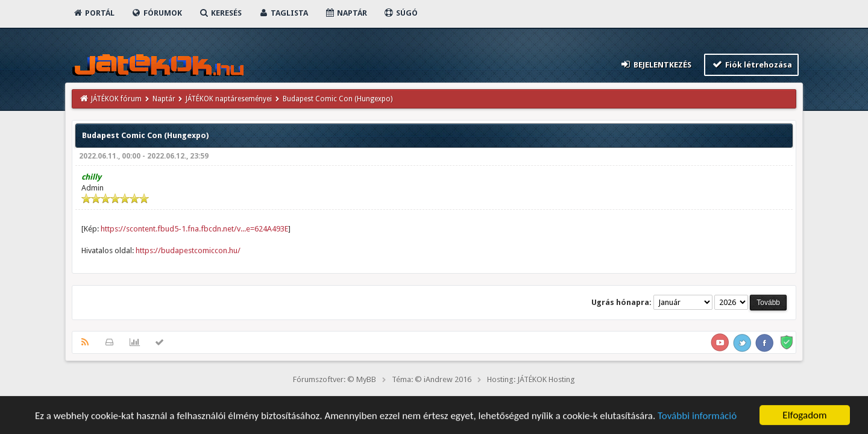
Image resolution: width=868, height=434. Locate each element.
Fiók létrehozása (751, 64)
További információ (697, 417)
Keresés (220, 13)
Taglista (283, 13)
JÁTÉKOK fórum (116, 99)
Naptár (346, 13)
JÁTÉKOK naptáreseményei (229, 99)
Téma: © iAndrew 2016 (432, 379)
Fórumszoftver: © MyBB (335, 379)
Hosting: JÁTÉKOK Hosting (531, 379)
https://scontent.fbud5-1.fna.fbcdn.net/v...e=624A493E (194, 229)
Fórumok (156, 13)
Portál (93, 13)
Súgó (401, 13)
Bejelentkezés (656, 64)
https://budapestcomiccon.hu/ (188, 250)
